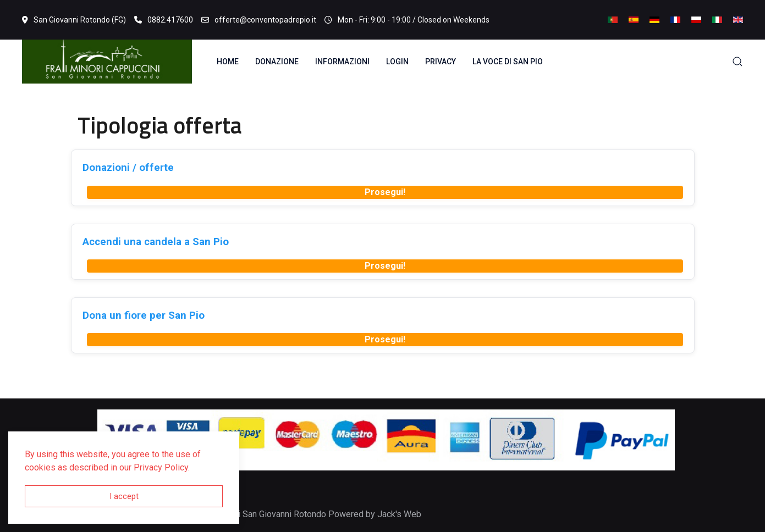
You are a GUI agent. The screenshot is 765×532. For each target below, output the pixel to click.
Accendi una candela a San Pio (156, 242)
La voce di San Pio (508, 62)
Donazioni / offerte (128, 167)
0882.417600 (164, 20)
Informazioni (342, 62)
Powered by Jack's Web (375, 514)
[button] (738, 62)
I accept (124, 496)
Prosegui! (385, 192)
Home (228, 62)
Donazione (277, 62)
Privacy (441, 62)
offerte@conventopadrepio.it (259, 20)
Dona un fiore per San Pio (144, 315)
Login (397, 62)
